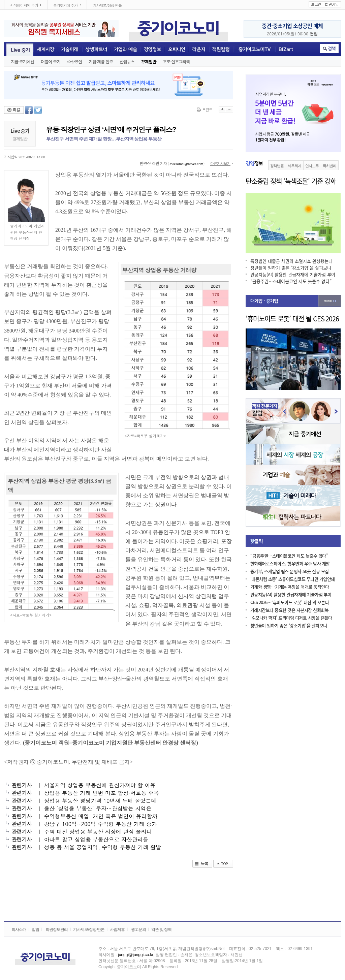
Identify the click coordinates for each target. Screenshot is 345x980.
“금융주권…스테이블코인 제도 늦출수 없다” (291, 281)
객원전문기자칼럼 (221, 49)
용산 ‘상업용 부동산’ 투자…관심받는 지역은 (98, 808)
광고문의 (138, 929)
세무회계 (294, 166)
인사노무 (312, 166)
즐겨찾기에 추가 (64, 5)
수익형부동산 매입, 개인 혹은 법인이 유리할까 (101, 816)
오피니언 (177, 49)
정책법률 (277, 166)
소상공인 (74, 61)
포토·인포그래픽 (176, 61)
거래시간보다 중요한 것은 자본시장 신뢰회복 (289, 610)
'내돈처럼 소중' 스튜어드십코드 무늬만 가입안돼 (292, 579)
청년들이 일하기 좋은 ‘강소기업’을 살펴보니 (291, 268)
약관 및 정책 (161, 929)
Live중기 (19, 49)
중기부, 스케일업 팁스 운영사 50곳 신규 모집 (289, 572)
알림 (35, 929)
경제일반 (149, 61)
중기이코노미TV (254, 49)
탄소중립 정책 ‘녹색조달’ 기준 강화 (291, 181)
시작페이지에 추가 (23, 5)
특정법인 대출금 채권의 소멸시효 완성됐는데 (291, 261)
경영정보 (152, 49)
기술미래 (70, 49)
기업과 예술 (126, 49)
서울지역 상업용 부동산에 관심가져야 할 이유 (100, 785)
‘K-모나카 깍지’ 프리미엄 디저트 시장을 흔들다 (291, 618)
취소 (329, 49)
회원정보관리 (57, 929)
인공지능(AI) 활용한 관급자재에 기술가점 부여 (293, 275)
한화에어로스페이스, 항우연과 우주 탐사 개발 (290, 564)
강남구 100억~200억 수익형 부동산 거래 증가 (101, 824)
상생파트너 (97, 49)
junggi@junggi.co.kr (136, 955)
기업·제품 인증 (101, 61)
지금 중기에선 (22, 61)
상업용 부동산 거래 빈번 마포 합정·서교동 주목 (102, 793)
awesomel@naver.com (187, 164)
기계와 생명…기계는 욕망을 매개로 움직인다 (290, 587)
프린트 (207, 110)
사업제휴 (117, 929)
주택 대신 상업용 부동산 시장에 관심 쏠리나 (98, 832)
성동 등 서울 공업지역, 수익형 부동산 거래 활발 (103, 847)
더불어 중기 (51, 61)
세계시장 (46, 49)
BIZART (286, 49)
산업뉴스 (127, 61)
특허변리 (330, 166)
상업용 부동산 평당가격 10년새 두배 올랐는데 (100, 801)
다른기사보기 (220, 164)
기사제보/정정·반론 (107, 5)
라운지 (199, 49)
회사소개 (19, 929)
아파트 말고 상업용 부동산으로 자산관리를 (96, 839)
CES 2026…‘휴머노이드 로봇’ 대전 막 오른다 (290, 603)
